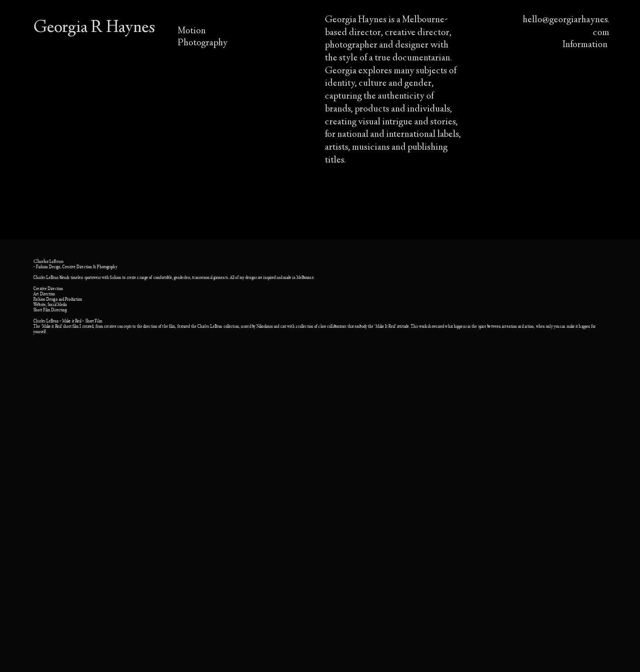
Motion (192, 31)
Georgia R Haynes (94, 28)
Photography (203, 43)
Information (586, 45)
